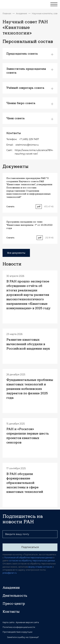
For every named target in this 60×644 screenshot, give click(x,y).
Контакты (11, 611)
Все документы (16, 253)
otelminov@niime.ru (27, 145)
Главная (7, 13)
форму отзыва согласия (40, 567)
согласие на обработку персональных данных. (32, 561)
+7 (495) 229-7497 (29, 139)
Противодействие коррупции (17, 632)
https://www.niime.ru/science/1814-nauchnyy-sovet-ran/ (34, 152)
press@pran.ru (10, 573)
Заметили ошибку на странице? (21, 637)
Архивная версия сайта (27, 622)
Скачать (10, 206)
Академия (22, 13)
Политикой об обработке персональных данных (28, 558)
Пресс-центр (14, 603)
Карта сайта (8, 622)
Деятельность (15, 595)
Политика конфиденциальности (19, 627)
